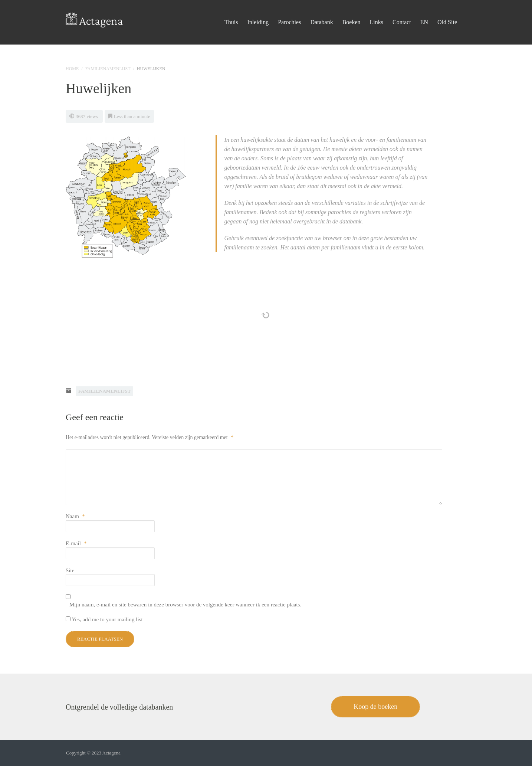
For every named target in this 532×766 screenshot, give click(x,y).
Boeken (352, 13)
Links (377, 13)
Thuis (231, 13)
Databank (321, 13)
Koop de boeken (375, 707)
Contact (402, 13)
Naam (75, 516)
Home (72, 69)
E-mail (76, 543)
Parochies (289, 13)
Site (70, 570)
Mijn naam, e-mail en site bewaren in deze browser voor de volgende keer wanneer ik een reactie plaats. (185, 605)
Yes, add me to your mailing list (104, 619)
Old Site (447, 13)
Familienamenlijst (108, 69)
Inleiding (258, 13)
